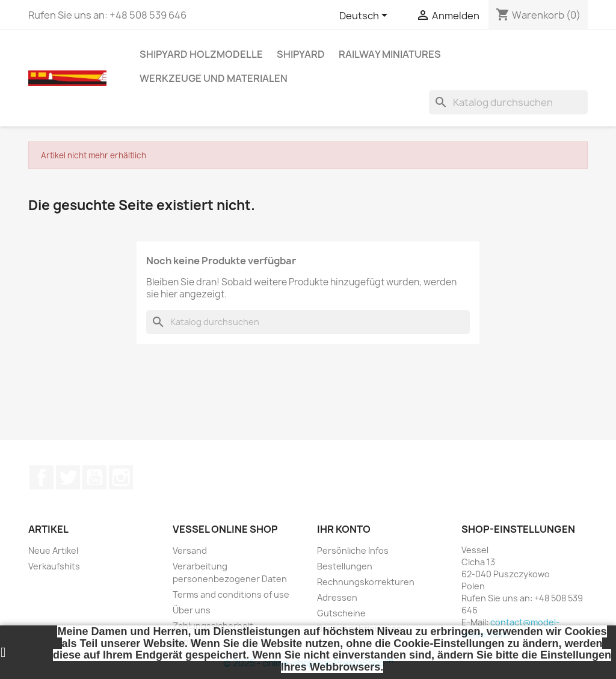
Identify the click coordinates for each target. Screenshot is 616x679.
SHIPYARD (301, 54)
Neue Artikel (53, 550)
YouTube (94, 477)
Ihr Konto (344, 529)
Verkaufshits (54, 566)
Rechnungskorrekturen (366, 582)
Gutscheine (341, 613)
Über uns (192, 610)
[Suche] (508, 102)
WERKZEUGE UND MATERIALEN (214, 78)
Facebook (42, 477)
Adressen (337, 597)
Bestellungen (345, 566)
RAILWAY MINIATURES (390, 54)
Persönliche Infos (353, 550)
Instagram (121, 477)
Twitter (68, 477)
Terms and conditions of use (231, 594)
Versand (190, 550)
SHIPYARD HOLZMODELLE (201, 54)
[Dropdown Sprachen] (365, 16)
